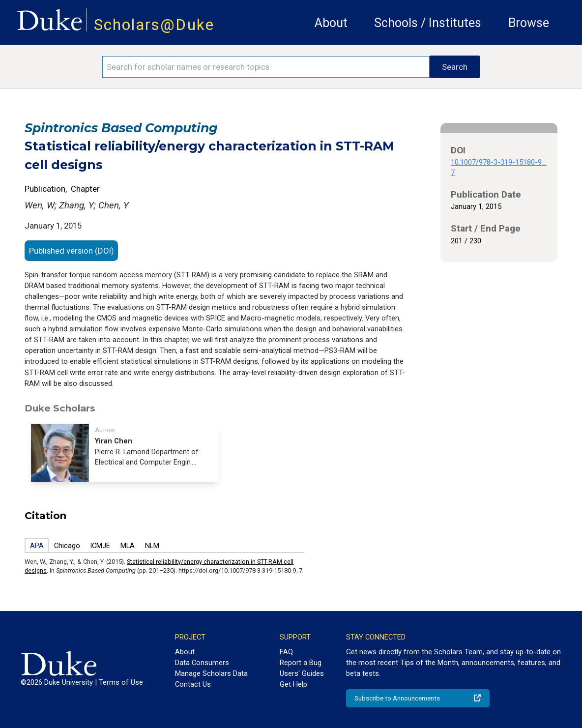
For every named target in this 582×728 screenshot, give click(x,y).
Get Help (293, 684)
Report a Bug (301, 663)
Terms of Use (121, 682)
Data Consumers (202, 663)
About (331, 23)
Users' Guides (302, 673)
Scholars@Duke (154, 25)
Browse (529, 23)
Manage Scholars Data (211, 673)
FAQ (286, 652)
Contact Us (193, 684)
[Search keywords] (266, 67)
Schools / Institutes (428, 23)
